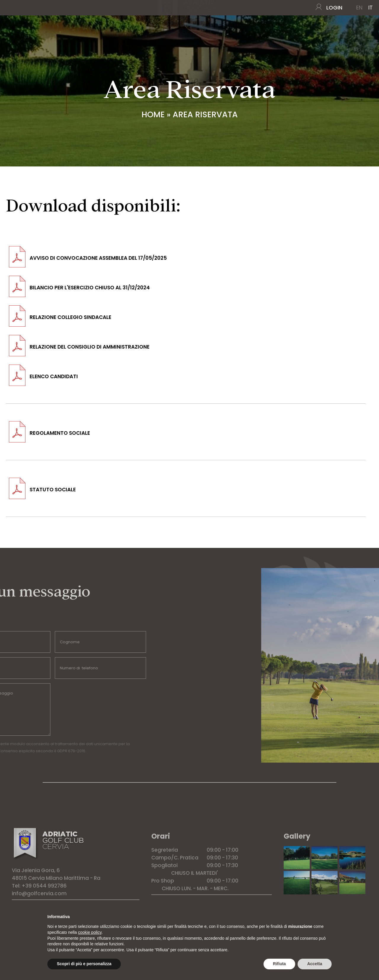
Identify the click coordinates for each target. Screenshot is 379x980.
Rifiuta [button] (280, 964)
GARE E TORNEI (118, 41)
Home (17, 41)
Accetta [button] (315, 964)
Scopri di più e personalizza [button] (84, 964)
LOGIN (334, 8)
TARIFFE (249, 41)
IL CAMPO (45, 41)
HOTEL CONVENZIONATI (292, 41)
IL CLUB (77, 41)
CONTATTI (356, 41)
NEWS (331, 41)
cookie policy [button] (90, 932)
